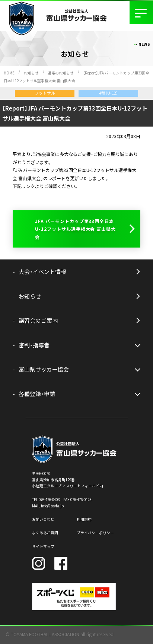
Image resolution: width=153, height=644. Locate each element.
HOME (9, 73)
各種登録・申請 (37, 394)
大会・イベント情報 (42, 272)
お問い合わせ (43, 519)
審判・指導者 (34, 345)
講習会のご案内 (38, 320)
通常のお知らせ (61, 73)
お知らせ (31, 73)
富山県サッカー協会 (44, 369)
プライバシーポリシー (95, 533)
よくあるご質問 (45, 533)
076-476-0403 (49, 500)
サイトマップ (43, 546)
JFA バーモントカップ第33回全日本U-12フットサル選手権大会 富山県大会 (75, 229)
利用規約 (84, 519)
